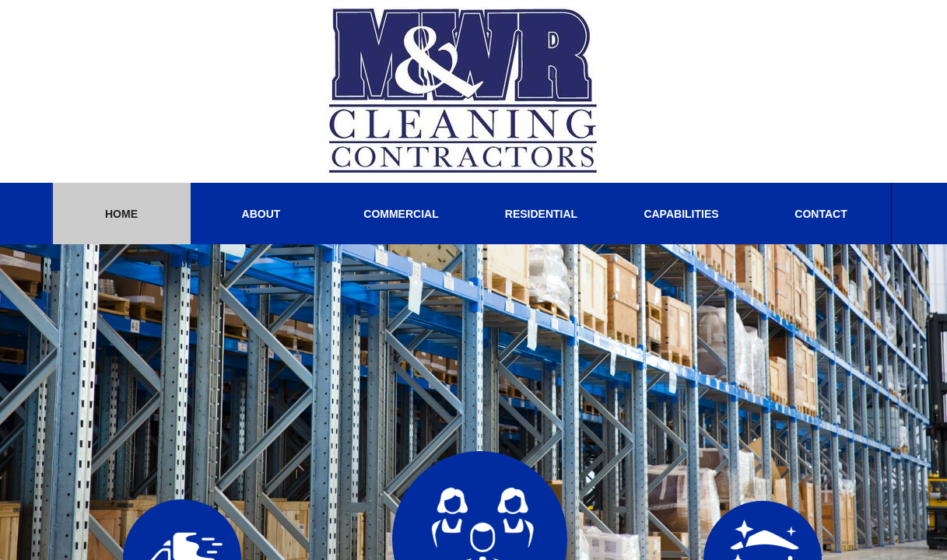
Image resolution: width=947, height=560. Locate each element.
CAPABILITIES (681, 214)
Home (121, 214)
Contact (821, 214)
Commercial (401, 214)
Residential (541, 214)
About (261, 214)
